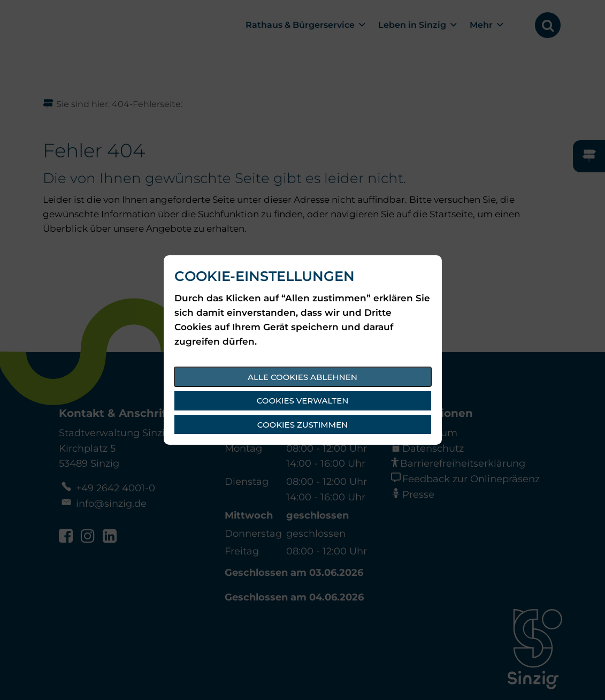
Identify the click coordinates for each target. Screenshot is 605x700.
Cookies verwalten (303, 401)
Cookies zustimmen (302, 425)
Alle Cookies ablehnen (302, 377)
